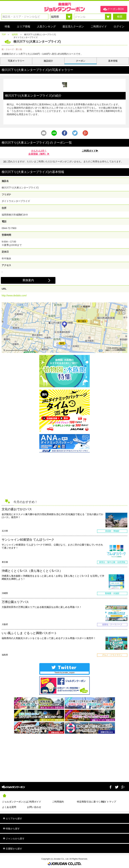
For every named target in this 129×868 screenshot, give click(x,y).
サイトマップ (109, 802)
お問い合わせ (34, 807)
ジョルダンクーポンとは (15, 802)
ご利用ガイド (34, 802)
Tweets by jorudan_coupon (64, 673)
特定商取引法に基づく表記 (89, 802)
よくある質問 (9, 807)
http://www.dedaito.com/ (14, 296)
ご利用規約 (58, 802)
